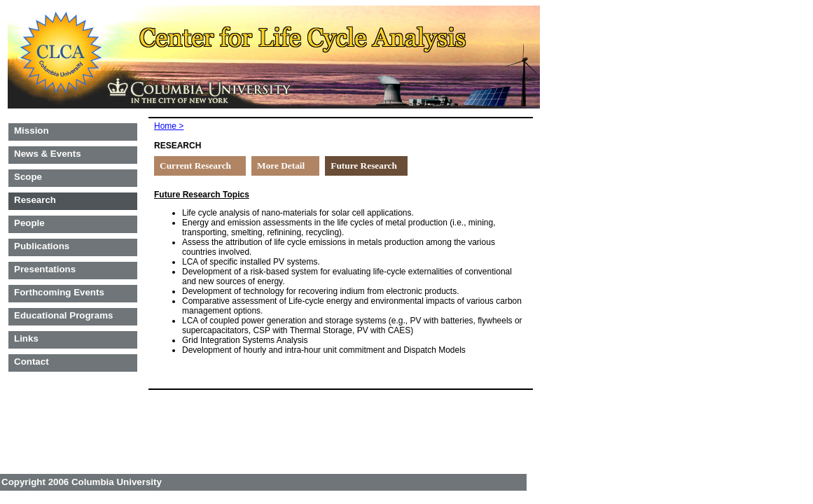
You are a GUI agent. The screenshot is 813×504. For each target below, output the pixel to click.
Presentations (45, 269)
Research (35, 200)
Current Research (195, 166)
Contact (32, 362)
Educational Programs (63, 315)
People (29, 223)
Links (26, 338)
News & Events (48, 154)
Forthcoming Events (59, 292)
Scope (28, 177)
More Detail (281, 166)
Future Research (364, 166)
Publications (42, 246)
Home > (169, 126)
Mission (32, 131)
